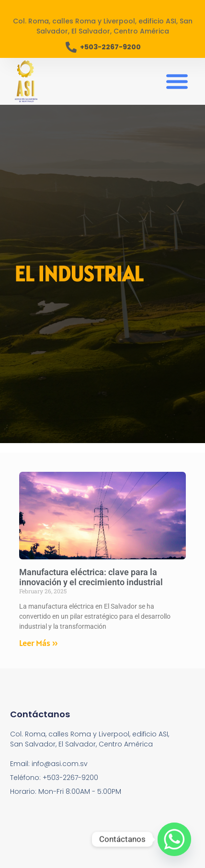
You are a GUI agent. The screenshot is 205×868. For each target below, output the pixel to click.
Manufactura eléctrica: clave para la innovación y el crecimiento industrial (91, 577)
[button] (177, 81)
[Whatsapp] (174, 839)
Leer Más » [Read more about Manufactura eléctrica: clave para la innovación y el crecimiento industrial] (39, 643)
